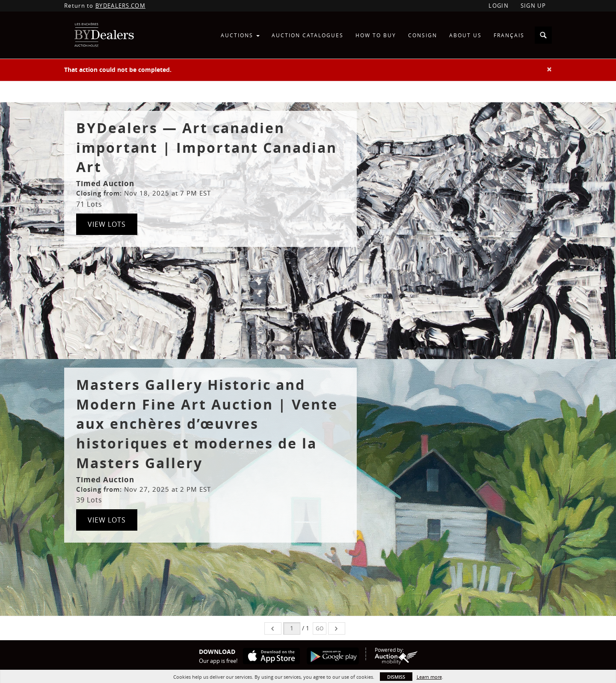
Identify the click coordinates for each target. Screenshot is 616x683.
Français (509, 35)
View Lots (107, 224)
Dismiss (396, 677)
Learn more (429, 677)
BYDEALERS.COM (120, 6)
